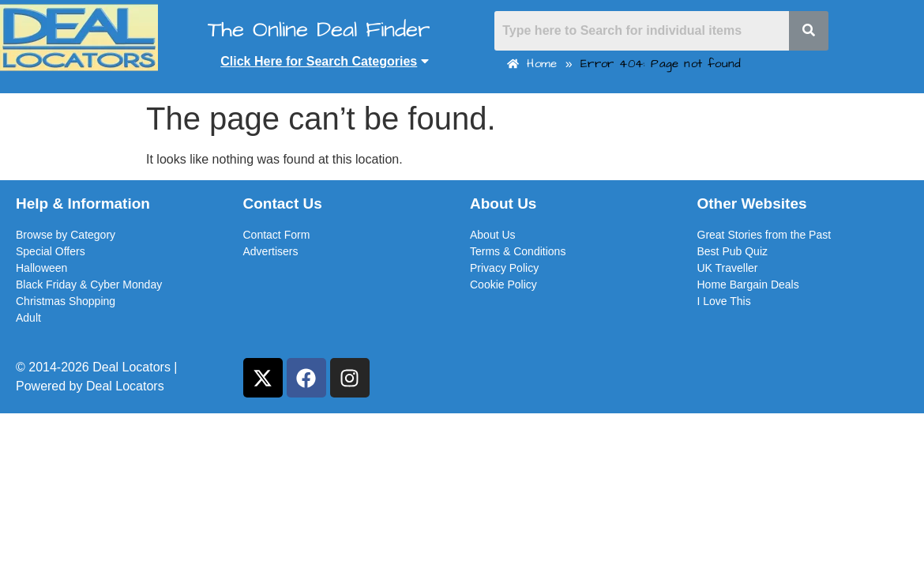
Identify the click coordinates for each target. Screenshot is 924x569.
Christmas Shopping (66, 301)
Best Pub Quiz (733, 251)
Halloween (41, 268)
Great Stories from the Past (764, 235)
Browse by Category (66, 235)
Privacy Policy (504, 268)
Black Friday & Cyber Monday (89, 284)
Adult (28, 318)
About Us (493, 235)
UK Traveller (728, 268)
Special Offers (51, 251)
